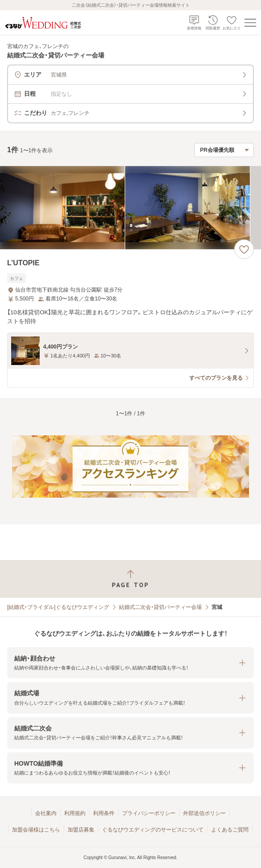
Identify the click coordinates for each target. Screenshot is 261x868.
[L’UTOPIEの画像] (130, 208)
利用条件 (104, 813)
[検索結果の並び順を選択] (224, 150)
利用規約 (75, 813)
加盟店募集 (81, 830)
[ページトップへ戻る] (130, 579)
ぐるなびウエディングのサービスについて (153, 830)
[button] (130, 663)
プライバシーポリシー (149, 813)
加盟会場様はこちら (36, 830)
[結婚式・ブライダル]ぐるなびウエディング (58, 607)
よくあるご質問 (230, 830)
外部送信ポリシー (204, 813)
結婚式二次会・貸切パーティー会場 (160, 607)
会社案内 (46, 813)
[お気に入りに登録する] (244, 249)
